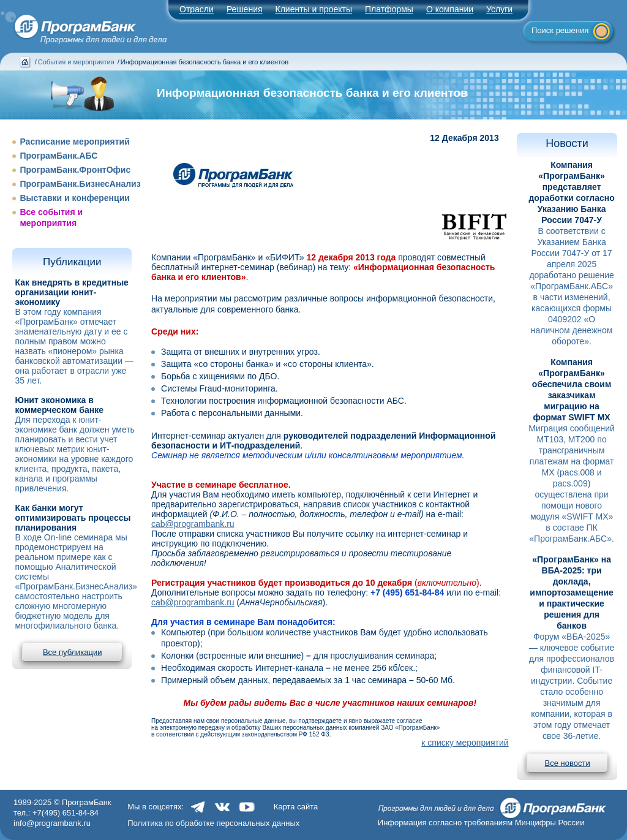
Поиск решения (560, 30)
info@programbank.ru (52, 823)
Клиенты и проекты (314, 9)
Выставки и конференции (74, 198)
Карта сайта (296, 807)
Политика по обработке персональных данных (213, 823)
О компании (450, 9)
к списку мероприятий (465, 743)
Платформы (389, 9)
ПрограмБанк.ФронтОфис (75, 170)
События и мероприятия (76, 62)
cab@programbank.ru (193, 524)
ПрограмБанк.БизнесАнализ (80, 184)
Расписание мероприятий (74, 142)
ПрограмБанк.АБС (58, 156)
